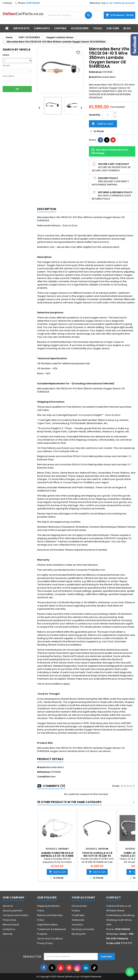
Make (6, 55)
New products (11, 925)
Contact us (9, 929)
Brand (93, 77)
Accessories (80, 28)
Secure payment (12, 911)
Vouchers (77, 925)
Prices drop (9, 920)
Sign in (105, 3)
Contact (7, 3)
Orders (76, 911)
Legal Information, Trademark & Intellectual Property (52, 929)
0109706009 (33, 3)
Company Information (16, 915)
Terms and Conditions (50, 939)
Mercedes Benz (55, 767)
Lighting (60, 28)
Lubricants (42, 28)
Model (6, 66)
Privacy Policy (45, 943)
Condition (44, 777)
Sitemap (8, 934)
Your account (83, 897)
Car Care (113, 28)
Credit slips (78, 915)
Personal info (79, 906)
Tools (97, 28)
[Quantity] (107, 115)
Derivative (9, 76)
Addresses (78, 920)
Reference (95, 72)
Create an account (124, 3)
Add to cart (102, 124)
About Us (8, 906)
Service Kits (21, 28)
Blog (127, 28)
